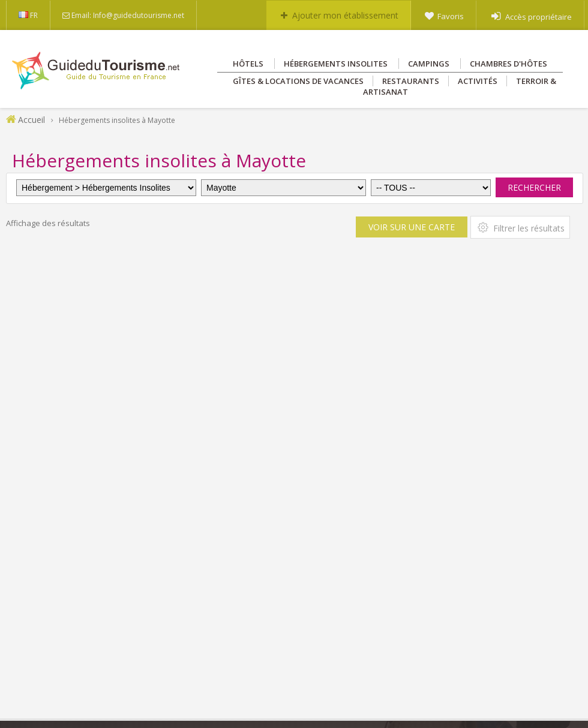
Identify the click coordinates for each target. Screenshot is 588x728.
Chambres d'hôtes (508, 64)
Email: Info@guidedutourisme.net (128, 15)
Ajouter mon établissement (345, 15)
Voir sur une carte (412, 227)
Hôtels (248, 64)
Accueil (31, 120)
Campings (429, 64)
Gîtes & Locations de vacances (298, 81)
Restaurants (411, 81)
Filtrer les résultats (520, 227)
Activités (478, 81)
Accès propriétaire (538, 17)
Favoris (451, 16)
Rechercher (534, 187)
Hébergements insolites (336, 64)
